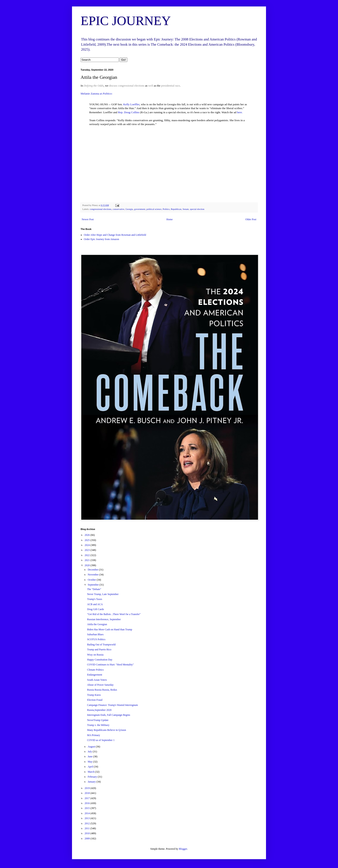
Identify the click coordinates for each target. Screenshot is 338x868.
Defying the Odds (94, 86)
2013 (88, 818)
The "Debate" (94, 589)
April (91, 767)
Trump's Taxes (95, 599)
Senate (186, 209)
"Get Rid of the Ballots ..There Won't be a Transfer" (114, 614)
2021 (88, 560)
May (90, 762)
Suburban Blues (95, 634)
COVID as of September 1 (101, 740)
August (92, 747)
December (93, 570)
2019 (88, 788)
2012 (88, 823)
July (90, 752)
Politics (166, 209)
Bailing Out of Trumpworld (101, 645)
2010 (88, 833)
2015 (88, 808)
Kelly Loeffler (131, 104)
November (94, 575)
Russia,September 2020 (99, 710)
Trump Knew (94, 695)
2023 (88, 550)
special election (197, 209)
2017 (88, 798)
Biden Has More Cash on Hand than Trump (110, 629)
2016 (88, 803)
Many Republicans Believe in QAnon (107, 730)
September (94, 585)
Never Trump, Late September (103, 594)
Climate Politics (95, 670)
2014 (88, 813)
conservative (118, 209)
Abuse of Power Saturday (100, 685)
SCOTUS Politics (96, 639)
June (90, 756)
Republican (176, 209)
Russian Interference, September (104, 619)
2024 (88, 545)
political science (154, 209)
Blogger (183, 849)
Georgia (129, 209)
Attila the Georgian (97, 624)
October (92, 580)
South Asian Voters (97, 680)
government (140, 209)
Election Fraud (95, 700)
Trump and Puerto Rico (99, 649)
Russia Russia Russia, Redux (102, 690)
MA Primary (94, 735)
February (93, 777)
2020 (88, 565)
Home (170, 219)
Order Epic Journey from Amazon (101, 239)
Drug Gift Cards (95, 609)
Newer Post (88, 219)
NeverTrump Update (98, 720)
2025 (88, 540)
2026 (88, 535)
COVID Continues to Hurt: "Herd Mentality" (110, 665)
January (92, 782)
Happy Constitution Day (100, 660)
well (151, 86)
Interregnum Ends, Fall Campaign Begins (109, 715)
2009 (88, 839)
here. (240, 112)
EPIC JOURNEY (126, 21)
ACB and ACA (95, 604)
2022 (88, 555)
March (91, 772)
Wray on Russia (95, 655)
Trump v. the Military (98, 725)
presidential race (170, 86)
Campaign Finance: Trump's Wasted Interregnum (113, 705)
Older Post (251, 219)
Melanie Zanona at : (97, 94)
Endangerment (95, 675)
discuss (113, 86)
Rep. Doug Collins (129, 112)
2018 (88, 793)
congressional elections (131, 86)
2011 (88, 828)
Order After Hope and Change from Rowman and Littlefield (115, 235)
